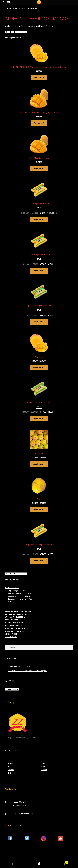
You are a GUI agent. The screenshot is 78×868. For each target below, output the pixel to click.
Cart (60, 862)
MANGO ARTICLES (12, 588)
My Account (13, 864)
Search (39, 864)
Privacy (11, 773)
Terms (11, 770)
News (43, 766)
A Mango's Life (14, 602)
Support (44, 763)
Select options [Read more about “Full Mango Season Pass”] (39, 219)
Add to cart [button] (39, 77)
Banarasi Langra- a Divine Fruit (20, 599)
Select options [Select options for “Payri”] (39, 509)
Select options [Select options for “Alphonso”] (39, 367)
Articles (44, 770)
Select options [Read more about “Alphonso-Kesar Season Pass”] (39, 418)
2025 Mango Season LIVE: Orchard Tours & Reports (28, 671)
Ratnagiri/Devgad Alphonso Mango (22, 593)
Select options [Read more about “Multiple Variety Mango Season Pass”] (39, 561)
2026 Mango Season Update (19, 666)
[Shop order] (16, 32)
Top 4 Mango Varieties (17, 591)
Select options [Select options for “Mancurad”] (39, 464)
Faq (10, 766)
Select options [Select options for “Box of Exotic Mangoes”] (39, 168)
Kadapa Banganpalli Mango (19, 596)
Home (9, 8)
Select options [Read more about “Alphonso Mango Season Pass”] (39, 322)
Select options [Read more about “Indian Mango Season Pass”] (39, 271)
